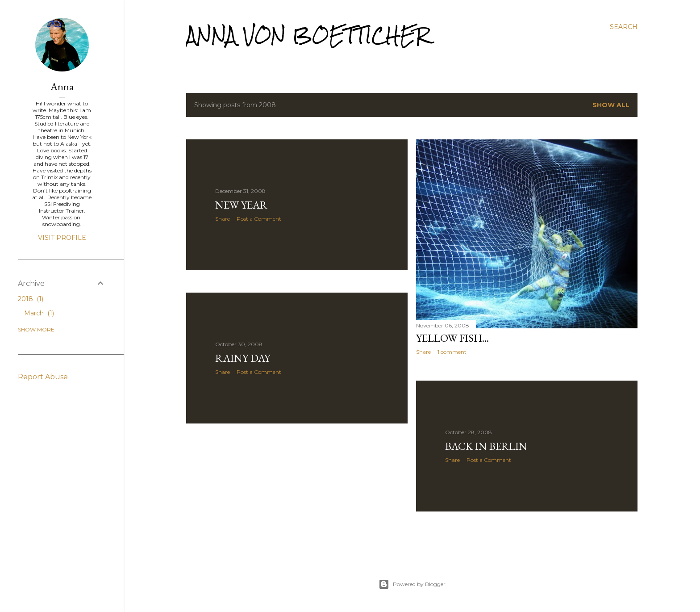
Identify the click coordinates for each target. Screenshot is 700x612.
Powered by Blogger (412, 584)
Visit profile (62, 238)
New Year (241, 205)
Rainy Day (243, 358)
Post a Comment (259, 219)
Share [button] (223, 219)
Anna (62, 86)
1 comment (452, 352)
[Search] (624, 27)
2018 (31, 299)
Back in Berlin (486, 446)
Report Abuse (43, 377)
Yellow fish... (452, 338)
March (39, 313)
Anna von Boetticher (308, 35)
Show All (611, 105)
